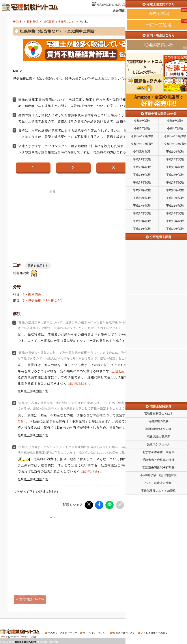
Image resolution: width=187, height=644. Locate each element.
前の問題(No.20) (32, 599)
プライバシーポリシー (95, 632)
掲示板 (164, 11)
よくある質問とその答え (154, 632)
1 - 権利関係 (32, 294)
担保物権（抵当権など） (59, 22)
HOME (17, 22)
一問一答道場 (144, 11)
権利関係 (33, 22)
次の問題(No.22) (155, 599)
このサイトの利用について (63, 632)
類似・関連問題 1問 (34, 391)
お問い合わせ (11, 636)
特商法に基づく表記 (124, 632)
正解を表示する (38, 266)
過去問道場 (120, 11)
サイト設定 (30, 636)
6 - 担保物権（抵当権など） (44, 301)
